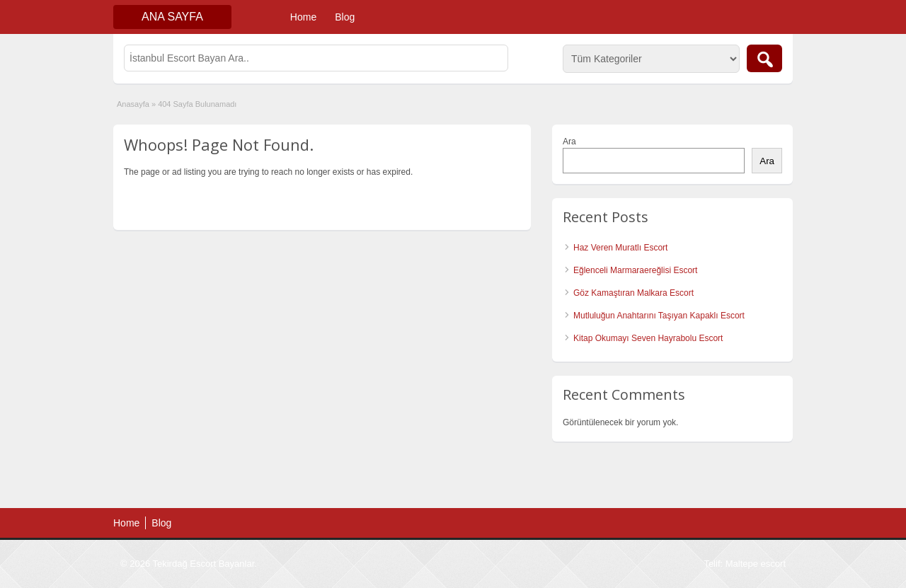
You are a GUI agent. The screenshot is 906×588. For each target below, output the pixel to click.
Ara (569, 142)
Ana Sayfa (172, 17)
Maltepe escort (756, 564)
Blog (345, 17)
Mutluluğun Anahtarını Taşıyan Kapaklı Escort (659, 316)
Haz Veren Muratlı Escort (620, 248)
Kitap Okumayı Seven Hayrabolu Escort (648, 338)
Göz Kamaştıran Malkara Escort (633, 293)
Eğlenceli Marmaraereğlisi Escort (635, 270)
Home (303, 17)
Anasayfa (133, 104)
